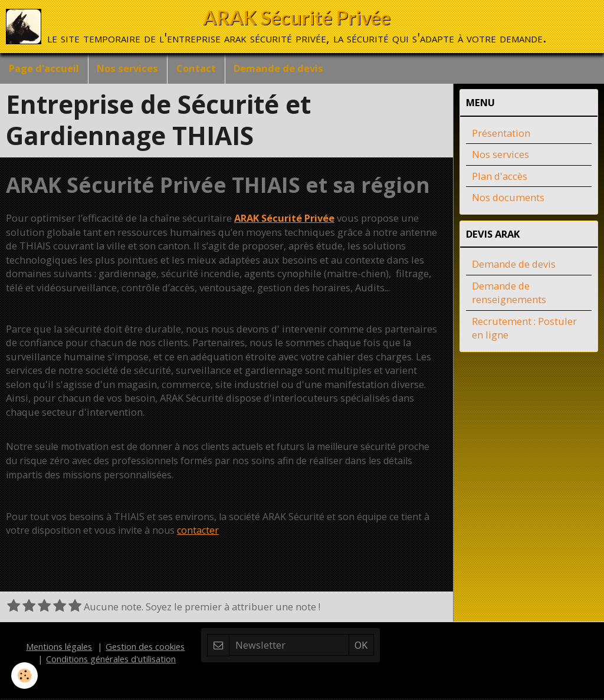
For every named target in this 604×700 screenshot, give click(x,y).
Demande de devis (280, 69)
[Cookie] (25, 676)
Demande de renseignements (509, 295)
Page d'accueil (44, 69)
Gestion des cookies (145, 648)
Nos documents (508, 199)
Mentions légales (59, 648)
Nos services (128, 69)
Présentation (501, 135)
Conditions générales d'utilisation (111, 660)
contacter (198, 532)
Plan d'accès (500, 178)
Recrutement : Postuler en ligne (524, 330)
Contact (197, 69)
